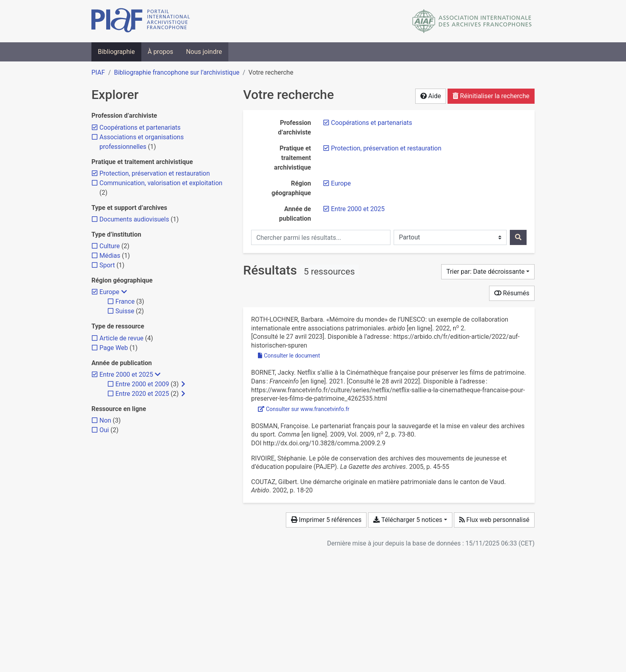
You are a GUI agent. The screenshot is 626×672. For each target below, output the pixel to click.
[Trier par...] (488, 272)
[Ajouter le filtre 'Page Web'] (114, 348)
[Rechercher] (518, 237)
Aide (431, 96)
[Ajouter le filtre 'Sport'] (107, 265)
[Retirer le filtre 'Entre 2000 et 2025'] (358, 209)
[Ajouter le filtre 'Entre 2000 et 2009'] (142, 384)
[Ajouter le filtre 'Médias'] (110, 256)
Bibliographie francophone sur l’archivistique (176, 72)
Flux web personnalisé (494, 520)
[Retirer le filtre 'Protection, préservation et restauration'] (386, 148)
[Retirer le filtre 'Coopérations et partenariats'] (371, 123)
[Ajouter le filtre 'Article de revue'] (121, 338)
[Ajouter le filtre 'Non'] (105, 420)
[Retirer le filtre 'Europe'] (341, 183)
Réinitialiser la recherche (491, 96)
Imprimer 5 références (326, 520)
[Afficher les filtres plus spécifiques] (183, 384)
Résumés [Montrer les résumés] (512, 293)
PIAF (98, 72)
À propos (160, 52)
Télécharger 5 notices (408, 520)
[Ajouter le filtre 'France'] (125, 301)
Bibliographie (116, 52)
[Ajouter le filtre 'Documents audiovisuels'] (134, 219)
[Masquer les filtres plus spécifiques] (124, 292)
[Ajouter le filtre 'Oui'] (104, 430)
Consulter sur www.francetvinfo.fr (304, 409)
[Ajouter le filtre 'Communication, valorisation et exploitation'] (161, 183)
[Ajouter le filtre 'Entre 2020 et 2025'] (142, 394)
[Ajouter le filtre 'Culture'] (110, 246)
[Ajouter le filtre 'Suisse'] (125, 311)
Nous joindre (204, 52)
